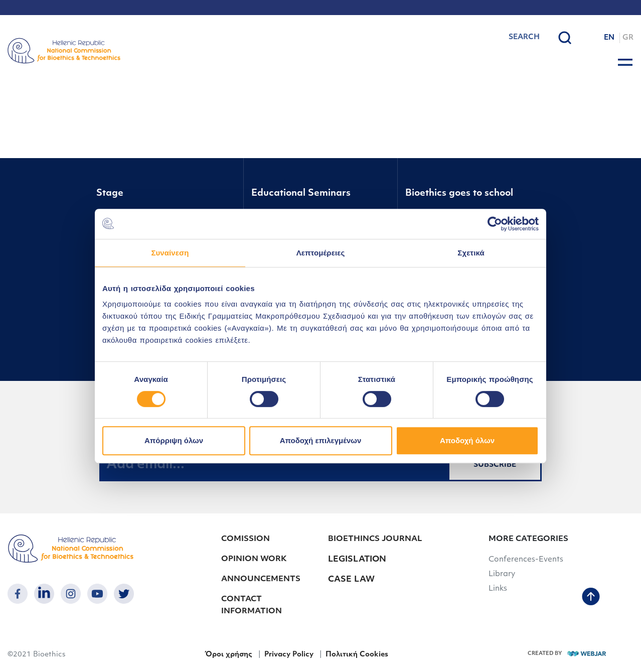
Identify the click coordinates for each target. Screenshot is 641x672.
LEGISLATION (357, 560)
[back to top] (591, 598)
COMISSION (246, 539)
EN (609, 38)
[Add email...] (274, 465)
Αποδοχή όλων (467, 440)
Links (498, 589)
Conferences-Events (526, 560)
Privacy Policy (289, 655)
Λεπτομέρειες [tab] (321, 253)
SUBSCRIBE (495, 465)
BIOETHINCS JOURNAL (375, 539)
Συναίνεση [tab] (170, 253)
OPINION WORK (254, 559)
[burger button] (625, 62)
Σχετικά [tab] (471, 253)
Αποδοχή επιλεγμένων (321, 440)
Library (502, 574)
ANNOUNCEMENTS (261, 579)
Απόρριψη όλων (174, 440)
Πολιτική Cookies (357, 655)
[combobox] (498, 38)
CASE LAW (351, 580)
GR (628, 38)
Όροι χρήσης (228, 655)
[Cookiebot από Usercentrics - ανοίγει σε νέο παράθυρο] (495, 224)
